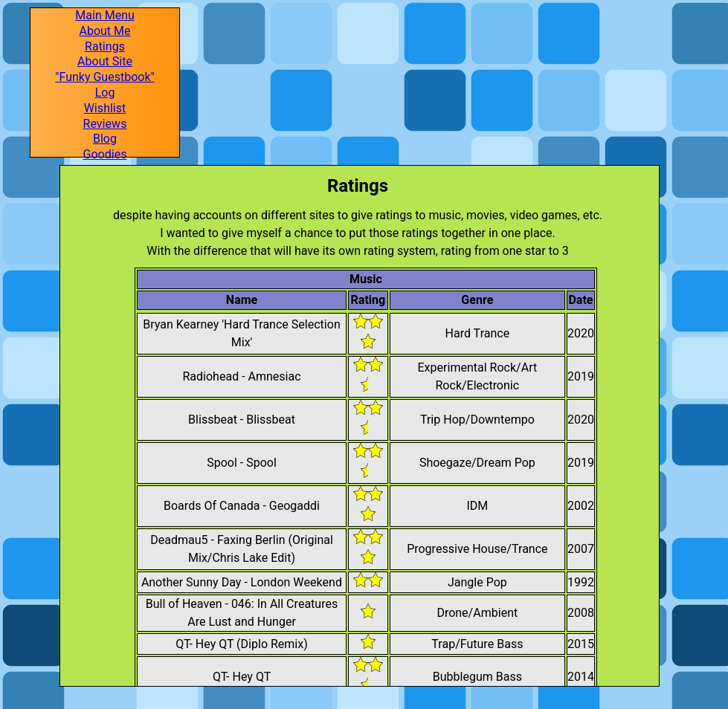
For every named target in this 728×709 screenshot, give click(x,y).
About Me (104, 31)
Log (105, 93)
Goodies (105, 155)
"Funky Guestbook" (104, 77)
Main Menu (105, 16)
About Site (105, 62)
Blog (105, 139)
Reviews (105, 124)
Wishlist (105, 109)
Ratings (105, 47)
